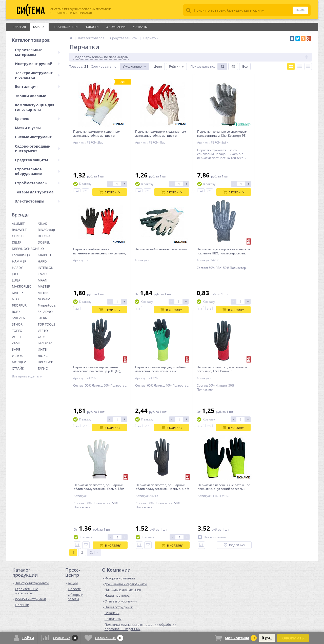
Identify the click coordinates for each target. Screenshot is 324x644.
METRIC (44, 293)
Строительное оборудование (37, 171)
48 (233, 66)
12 (222, 66)
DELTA (17, 242)
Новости (92, 27)
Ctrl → (94, 463)
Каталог (39, 27)
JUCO (16, 274)
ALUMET (18, 224)
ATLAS (42, 224)
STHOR (17, 324)
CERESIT (18, 236)
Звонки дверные (31, 96)
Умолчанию (132, 66)
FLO (41, 249)
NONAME (45, 299)
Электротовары (37, 201)
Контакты (140, 27)
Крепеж (37, 119)
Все (245, 66)
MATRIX (18, 293)
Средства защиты (37, 160)
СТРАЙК (18, 368)
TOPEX (17, 331)
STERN (43, 318)
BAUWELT (19, 230)
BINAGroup (46, 230)
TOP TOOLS (46, 324)
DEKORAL (45, 236)
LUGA (16, 280)
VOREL (17, 337)
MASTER (44, 286)
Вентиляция (37, 86)
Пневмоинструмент (33, 137)
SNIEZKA (18, 318)
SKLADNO (45, 312)
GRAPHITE (45, 255)
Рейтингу (176, 66)
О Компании (116, 27)
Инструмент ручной (37, 64)
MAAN (43, 280)
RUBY (16, 312)
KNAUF (43, 274)
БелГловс (45, 343)
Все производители (27, 376)
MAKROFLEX (21, 286)
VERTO (43, 331)
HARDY (17, 268)
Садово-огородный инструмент (37, 148)
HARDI (43, 261)
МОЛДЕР (19, 362)
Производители (65, 27)
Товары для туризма (34, 192)
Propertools (47, 305)
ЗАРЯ (16, 349)
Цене (158, 66)
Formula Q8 (21, 255)
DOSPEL (44, 242)
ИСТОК (17, 356)
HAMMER (19, 261)
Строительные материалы (37, 52)
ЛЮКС (43, 356)
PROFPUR (19, 305)
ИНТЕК (43, 349)
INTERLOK (45, 268)
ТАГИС (43, 368)
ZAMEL (17, 343)
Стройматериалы (37, 183)
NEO (15, 299)
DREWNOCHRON (25, 249)
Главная (20, 27)
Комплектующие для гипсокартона (35, 107)
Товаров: (76, 66)
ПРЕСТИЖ (45, 362)
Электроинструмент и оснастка (37, 75)
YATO (42, 337)
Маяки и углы (28, 128)
